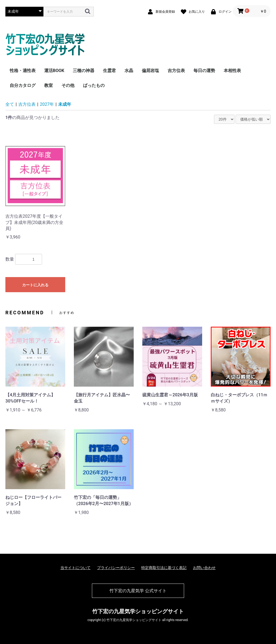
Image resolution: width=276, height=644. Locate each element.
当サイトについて (75, 568)
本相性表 (232, 71)
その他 (68, 85)
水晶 (129, 71)
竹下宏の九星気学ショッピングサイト (138, 611)
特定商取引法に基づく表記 (164, 568)
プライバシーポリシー (116, 568)
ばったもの (94, 85)
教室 (49, 85)
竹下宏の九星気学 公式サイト (138, 591)
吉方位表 (176, 71)
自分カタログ (23, 85)
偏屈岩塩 (150, 71)
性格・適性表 (23, 71)
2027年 (47, 104)
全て (10, 104)
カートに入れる (35, 285)
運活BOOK (54, 71)
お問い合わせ (204, 568)
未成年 (65, 104)
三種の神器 (84, 71)
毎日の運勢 (204, 71)
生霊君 (109, 71)
